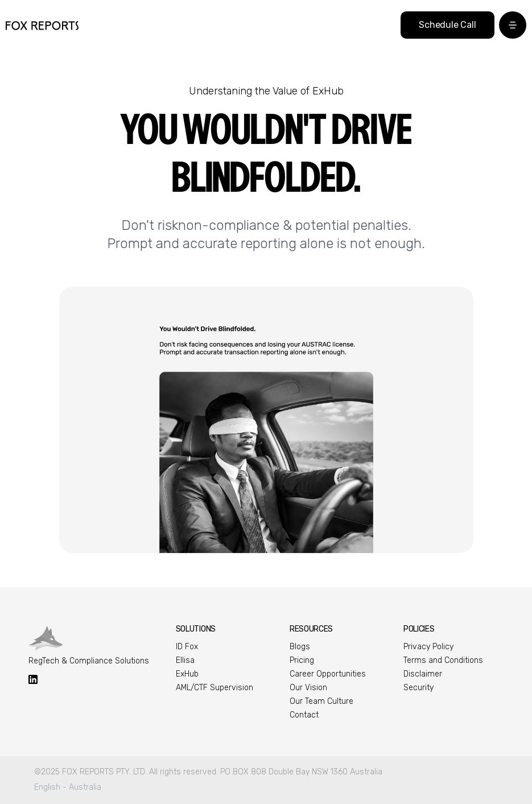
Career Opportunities (328, 674)
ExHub (187, 674)
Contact (304, 715)
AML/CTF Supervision (215, 688)
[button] (513, 25)
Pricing (302, 660)
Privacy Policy (428, 647)
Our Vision (308, 688)
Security (418, 688)
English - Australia (68, 787)
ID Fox (187, 647)
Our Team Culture (321, 701)
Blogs (300, 647)
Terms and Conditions (443, 660)
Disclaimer (423, 674)
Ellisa (185, 660)
